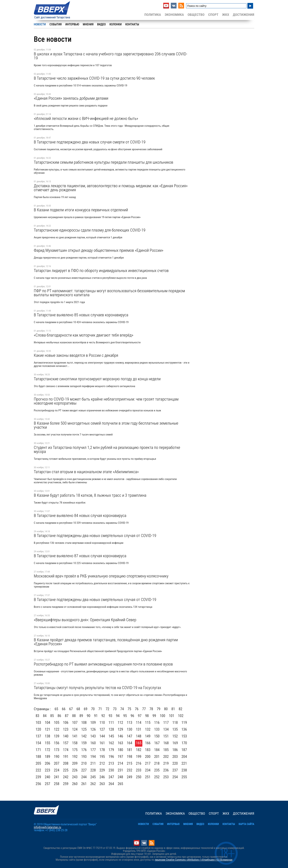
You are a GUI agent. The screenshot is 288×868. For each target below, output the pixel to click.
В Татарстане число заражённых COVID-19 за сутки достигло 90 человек (94, 78)
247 (111, 777)
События (55, 24)
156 (57, 743)
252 (157, 777)
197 (120, 757)
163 (120, 743)
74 (122, 709)
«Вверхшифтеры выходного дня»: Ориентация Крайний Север (85, 620)
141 (75, 736)
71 (100, 709)
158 (75, 743)
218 (157, 763)
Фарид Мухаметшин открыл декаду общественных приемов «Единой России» (99, 250)
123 (66, 729)
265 (120, 784)
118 (175, 723)
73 (115, 709)
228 (93, 770)
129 (120, 729)
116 (157, 723)
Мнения (88, 24)
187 (184, 750)
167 (157, 743)
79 (159, 709)
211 (93, 763)
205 (38, 763)
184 (157, 750)
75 (129, 709)
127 (102, 729)
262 (93, 784)
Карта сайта (246, 824)
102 (181, 716)
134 (166, 729)
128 (111, 729)
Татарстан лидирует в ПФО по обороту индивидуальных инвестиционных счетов (101, 271)
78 (151, 709)
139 (57, 736)
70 (93, 709)
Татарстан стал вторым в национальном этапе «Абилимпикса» (86, 472)
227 (84, 770)
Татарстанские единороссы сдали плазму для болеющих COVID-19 (90, 230)
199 (139, 757)
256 (38, 784)
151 (166, 736)
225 (66, 770)
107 (75, 723)
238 (184, 770)
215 (129, 763)
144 (102, 736)
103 (38, 723)
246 (102, 777)
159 (84, 743)
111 (111, 723)
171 (38, 750)
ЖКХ (226, 15)
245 (93, 777)
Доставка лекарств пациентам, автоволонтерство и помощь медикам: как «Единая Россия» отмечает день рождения (111, 188)
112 (120, 723)
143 (93, 736)
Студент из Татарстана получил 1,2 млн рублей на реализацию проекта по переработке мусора (107, 449)
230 (111, 770)
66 (64, 709)
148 (139, 736)
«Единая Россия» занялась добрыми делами (71, 98)
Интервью (72, 24)
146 (120, 736)
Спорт (213, 15)
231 (120, 770)
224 (57, 770)
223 (48, 770)
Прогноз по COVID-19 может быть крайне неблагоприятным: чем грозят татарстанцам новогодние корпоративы (106, 401)
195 (102, 757)
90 (89, 716)
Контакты (132, 24)
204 (184, 757)
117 (166, 723)
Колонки (116, 24)
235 (157, 770)
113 (129, 723)
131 (139, 729)
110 (102, 723)
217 (148, 763)
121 (48, 729)
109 (93, 723)
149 (148, 736)
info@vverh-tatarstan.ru (47, 827)
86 (59, 716)
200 (148, 757)
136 (184, 729)
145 (111, 736)
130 (129, 729)
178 (102, 750)
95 (125, 716)
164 (129, 743)
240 (48, 777)
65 (56, 709)
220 (175, 763)
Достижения (243, 15)
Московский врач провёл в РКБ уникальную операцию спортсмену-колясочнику (101, 576)
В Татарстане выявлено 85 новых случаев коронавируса (81, 315)
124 (75, 729)
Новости (40, 24)
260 (75, 784)
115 (148, 723)
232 (129, 770)
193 (84, 757)
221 (184, 763)
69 (86, 709)
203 (175, 757)
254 (175, 777)
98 (147, 716)
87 (67, 716)
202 (166, 757)
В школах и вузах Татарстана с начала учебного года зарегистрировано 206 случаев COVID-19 (111, 56)
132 (148, 729)
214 (120, 763)
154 (38, 743)
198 (129, 757)
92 (103, 716)
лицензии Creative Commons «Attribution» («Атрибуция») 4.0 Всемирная (194, 860)
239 (38, 777)
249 (129, 777)
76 (137, 709)
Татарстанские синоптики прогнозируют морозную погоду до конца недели (97, 379)
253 (166, 777)
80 (166, 709)
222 (38, 770)
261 (84, 784)
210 (84, 763)
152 (175, 736)
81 (173, 709)
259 (66, 784)
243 (75, 777)
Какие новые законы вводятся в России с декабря (76, 355)
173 (57, 750)
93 (111, 716)
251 (148, 777)
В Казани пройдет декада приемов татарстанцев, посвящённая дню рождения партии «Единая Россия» (106, 642)
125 (84, 729)
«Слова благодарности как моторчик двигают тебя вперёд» (84, 335)
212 (102, 763)
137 (38, 736)
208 (66, 763)
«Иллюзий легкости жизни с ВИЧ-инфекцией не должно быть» (86, 118)
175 (75, 750)
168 (166, 743)
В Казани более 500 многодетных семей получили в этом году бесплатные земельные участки (106, 425)
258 (57, 784)
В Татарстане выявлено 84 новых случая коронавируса (80, 515)
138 (48, 736)
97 (140, 716)
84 (45, 716)
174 (66, 750)
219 (166, 763)
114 (139, 723)
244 (84, 777)
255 (184, 777)
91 (96, 716)
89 (81, 716)
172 (48, 750)
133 (157, 729)
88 (74, 716)
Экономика (174, 15)
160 (93, 743)
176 (84, 750)
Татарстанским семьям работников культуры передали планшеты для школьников (103, 162)
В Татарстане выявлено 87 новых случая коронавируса (80, 556)
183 (148, 750)
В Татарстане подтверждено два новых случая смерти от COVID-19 (90, 142)
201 (157, 757)
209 (75, 763)
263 (102, 784)
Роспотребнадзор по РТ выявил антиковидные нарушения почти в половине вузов (103, 664)
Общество (196, 15)
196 (111, 757)
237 (175, 770)
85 (52, 716)
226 (75, 770)
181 (129, 750)
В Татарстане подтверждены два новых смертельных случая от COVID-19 (95, 536)
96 (132, 716)
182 (139, 750)
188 (38, 757)
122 (57, 729)
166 (148, 743)
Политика (153, 15)
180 (120, 750)
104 (48, 723)
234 (148, 770)
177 (93, 750)
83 (37, 716)
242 (66, 777)
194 (93, 757)
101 (172, 716)
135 (175, 729)
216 (139, 763)
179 (111, 750)
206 (48, 763)
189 (48, 757)
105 (57, 723)
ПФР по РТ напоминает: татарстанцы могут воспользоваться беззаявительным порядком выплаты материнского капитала (109, 293)
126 (93, 729)
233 (139, 770)
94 (118, 716)
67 (71, 709)
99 (154, 716)
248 (120, 777)
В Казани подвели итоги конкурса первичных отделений (81, 210)
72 (107, 709)
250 (139, 777)
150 (157, 736)
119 (184, 723)
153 (184, 736)
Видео (101, 24)
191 (66, 757)
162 (111, 743)
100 (163, 716)
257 (48, 784)
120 (38, 729)
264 (111, 784)
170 (184, 743)
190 (57, 757)
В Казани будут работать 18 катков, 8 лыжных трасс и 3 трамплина (90, 495)
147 (129, 736)
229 (102, 770)
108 (84, 723)
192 (75, 757)
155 (48, 743)
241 (57, 777)
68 (78, 709)
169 (175, 743)
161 (102, 743)
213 (111, 763)
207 (57, 763)
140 (66, 736)
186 (175, 750)
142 (84, 736)
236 (166, 770)
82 (181, 709)
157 (66, 743)
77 (144, 709)
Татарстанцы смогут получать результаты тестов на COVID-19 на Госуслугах (97, 688)
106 (66, 723)
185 (166, 750)
